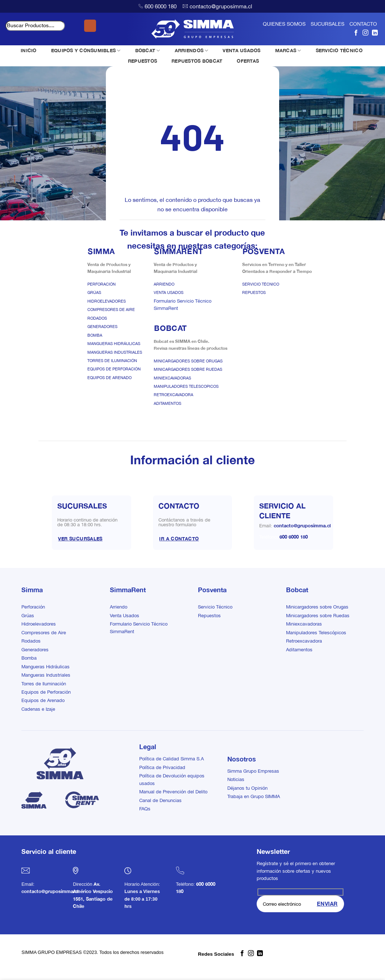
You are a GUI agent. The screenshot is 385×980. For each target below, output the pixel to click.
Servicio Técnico (261, 284)
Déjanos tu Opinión (247, 788)
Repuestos (254, 292)
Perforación (102, 284)
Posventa (212, 590)
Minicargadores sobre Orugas (188, 361)
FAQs (145, 809)
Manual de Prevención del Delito (173, 792)
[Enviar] (90, 26)
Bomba (95, 335)
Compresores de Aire (111, 310)
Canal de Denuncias (160, 800)
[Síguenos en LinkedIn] (375, 33)
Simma (32, 590)
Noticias (236, 779)
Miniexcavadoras (172, 378)
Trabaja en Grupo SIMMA (254, 796)
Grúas (94, 292)
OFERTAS (248, 61)
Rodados (97, 318)
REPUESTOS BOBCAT (197, 61)
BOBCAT (148, 51)
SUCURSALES (328, 24)
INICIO (29, 50)
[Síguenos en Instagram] (365, 33)
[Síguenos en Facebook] (356, 33)
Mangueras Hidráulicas (114, 344)
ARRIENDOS (192, 51)
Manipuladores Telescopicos (186, 386)
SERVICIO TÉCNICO (339, 50)
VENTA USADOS (241, 50)
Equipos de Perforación (114, 369)
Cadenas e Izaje (38, 709)
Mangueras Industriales (115, 352)
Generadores (102, 327)
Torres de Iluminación (112, 361)
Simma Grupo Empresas (253, 771)
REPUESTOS (142, 61)
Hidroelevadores (107, 301)
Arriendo (164, 284)
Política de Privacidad (162, 767)
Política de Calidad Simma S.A (171, 759)
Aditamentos (167, 403)
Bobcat (297, 590)
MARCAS (288, 51)
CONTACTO (363, 24)
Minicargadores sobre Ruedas (188, 369)
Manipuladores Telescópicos (316, 633)
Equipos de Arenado (109, 378)
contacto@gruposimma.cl (221, 6)
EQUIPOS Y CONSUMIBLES (86, 51)
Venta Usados (169, 292)
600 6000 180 (161, 6)
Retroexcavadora (173, 395)
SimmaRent (128, 590)
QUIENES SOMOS (284, 24)
